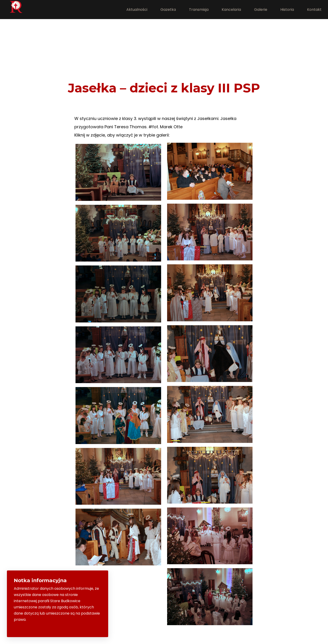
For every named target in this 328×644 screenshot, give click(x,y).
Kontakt (314, 10)
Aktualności (137, 10)
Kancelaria (231, 10)
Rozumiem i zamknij (82, 627)
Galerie (261, 10)
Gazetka (168, 10)
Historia (287, 10)
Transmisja (199, 10)
